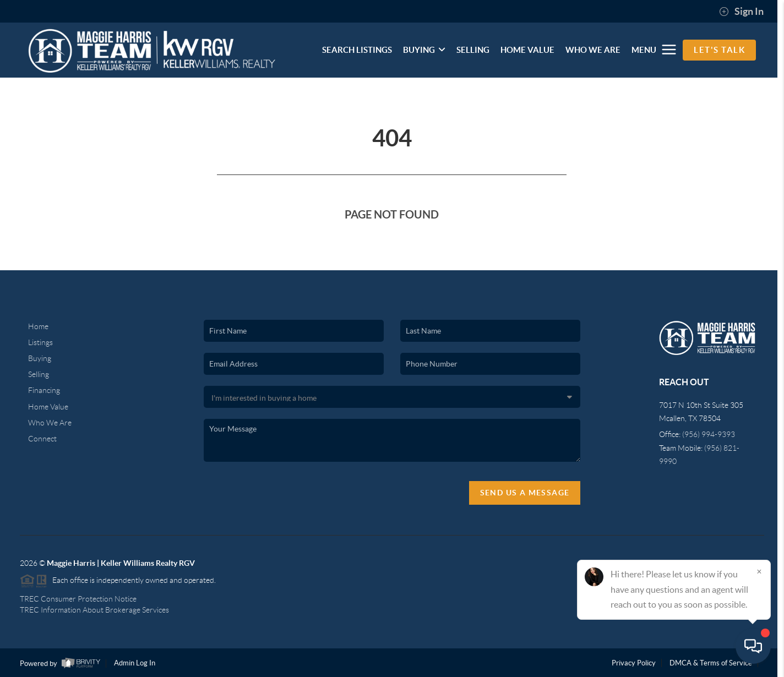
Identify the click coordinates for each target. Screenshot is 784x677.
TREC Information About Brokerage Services (94, 610)
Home (38, 326)
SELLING (473, 50)
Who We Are (50, 423)
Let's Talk (719, 50)
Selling (39, 374)
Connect (42, 439)
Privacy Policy (634, 663)
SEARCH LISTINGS (357, 50)
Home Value (48, 407)
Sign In (741, 12)
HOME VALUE (527, 50)
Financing (44, 390)
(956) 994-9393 (709, 434)
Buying (40, 358)
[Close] (759, 571)
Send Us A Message (525, 493)
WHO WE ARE (593, 50)
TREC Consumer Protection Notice (78, 599)
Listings (40, 342)
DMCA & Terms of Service (711, 663)
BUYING (424, 50)
